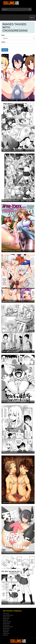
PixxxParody (6, 625)
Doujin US (5, 620)
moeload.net (6, 633)
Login (4, 14)
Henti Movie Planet (8, 627)
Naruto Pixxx (6, 630)
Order (3, 35)
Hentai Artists (6, 624)
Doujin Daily (6, 619)
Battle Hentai (6, 628)
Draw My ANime (7, 622)
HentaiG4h (6, 632)
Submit (5, 50)
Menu (33, 18)
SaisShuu (5, 635)
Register (10, 14)
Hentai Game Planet (8, 615)
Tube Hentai (6, 614)
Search (3, 42)
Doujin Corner (6, 617)
